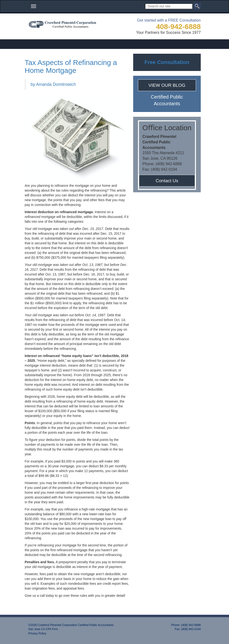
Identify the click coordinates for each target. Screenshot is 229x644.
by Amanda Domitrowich (53, 84)
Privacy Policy (37, 633)
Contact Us (167, 181)
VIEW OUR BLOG (167, 85)
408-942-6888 (178, 26)
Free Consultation (167, 62)
